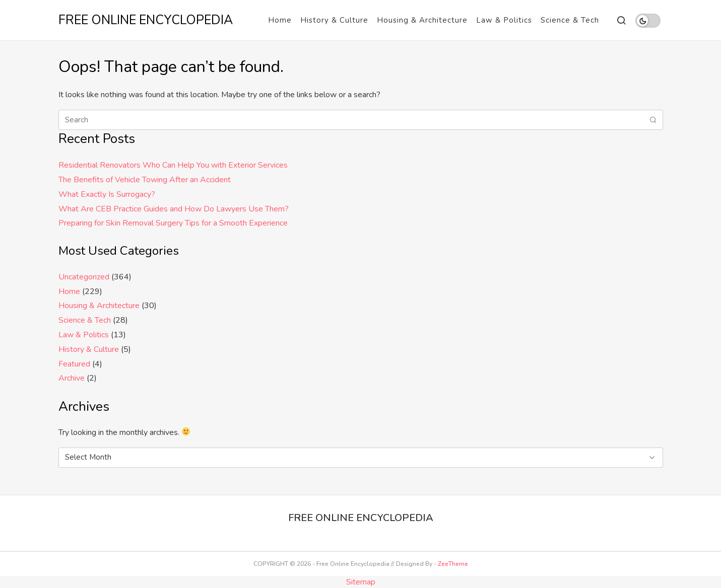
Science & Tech (570, 20)
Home (280, 20)
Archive (72, 378)
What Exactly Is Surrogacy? (107, 194)
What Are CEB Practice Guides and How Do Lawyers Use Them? (174, 209)
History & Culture (334, 20)
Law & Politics (504, 20)
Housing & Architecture (422, 20)
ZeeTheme (453, 564)
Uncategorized (84, 277)
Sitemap (361, 582)
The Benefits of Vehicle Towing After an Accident (145, 180)
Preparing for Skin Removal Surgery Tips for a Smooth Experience (173, 223)
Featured (74, 364)
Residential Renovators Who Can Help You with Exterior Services (173, 165)
